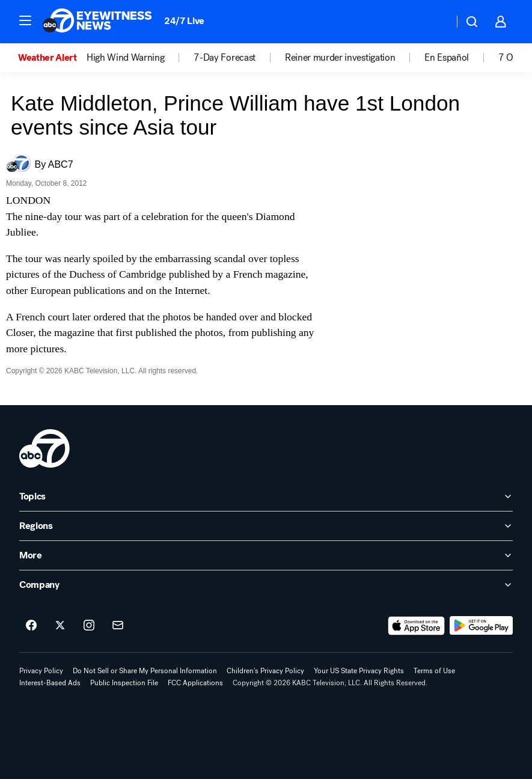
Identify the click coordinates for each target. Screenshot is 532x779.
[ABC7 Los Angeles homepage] (97, 22)
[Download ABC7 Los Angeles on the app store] (417, 626)
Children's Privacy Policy (265, 671)
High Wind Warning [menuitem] (126, 58)
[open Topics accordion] (266, 496)
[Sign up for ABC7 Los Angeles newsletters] (118, 626)
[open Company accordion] (266, 585)
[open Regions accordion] (266, 526)
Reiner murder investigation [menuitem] (340, 58)
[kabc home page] (44, 448)
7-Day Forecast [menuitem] (225, 58)
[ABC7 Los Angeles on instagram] (89, 626)
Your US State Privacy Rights (359, 671)
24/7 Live (184, 21)
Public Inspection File (124, 683)
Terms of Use (434, 671)
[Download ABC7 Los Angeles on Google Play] (481, 626)
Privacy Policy (41, 671)
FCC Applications (195, 683)
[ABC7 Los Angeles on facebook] (31, 626)
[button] (25, 20)
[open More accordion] (266, 555)
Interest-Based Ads (50, 683)
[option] (52, 58)
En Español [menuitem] (447, 58)
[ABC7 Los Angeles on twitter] (60, 626)
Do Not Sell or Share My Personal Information (145, 671)
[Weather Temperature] (435, 22)
